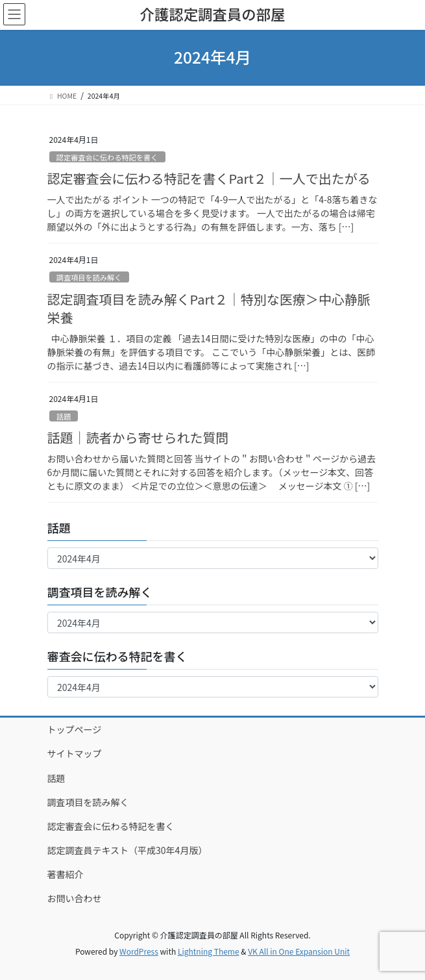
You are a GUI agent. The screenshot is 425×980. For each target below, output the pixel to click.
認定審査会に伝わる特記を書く (107, 157)
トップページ (75, 729)
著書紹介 (66, 874)
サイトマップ (75, 753)
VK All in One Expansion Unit (299, 951)
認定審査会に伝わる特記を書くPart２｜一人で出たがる (209, 178)
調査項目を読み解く (89, 277)
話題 (64, 416)
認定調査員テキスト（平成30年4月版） (127, 850)
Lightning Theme (209, 951)
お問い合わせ (75, 898)
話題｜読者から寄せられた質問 (138, 437)
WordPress (139, 951)
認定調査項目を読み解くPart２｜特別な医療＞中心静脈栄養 (209, 308)
